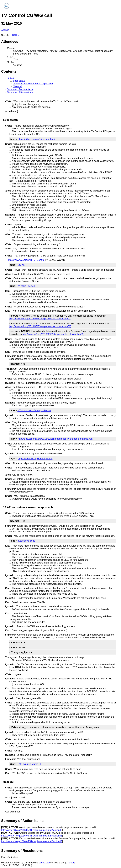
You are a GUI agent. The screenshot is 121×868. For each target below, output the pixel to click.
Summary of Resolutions (20, 92)
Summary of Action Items (20, 89)
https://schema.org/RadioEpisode (35, 459)
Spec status (19, 81)
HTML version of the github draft (34, 411)
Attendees (10, 41)
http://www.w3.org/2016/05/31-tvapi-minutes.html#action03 (32, 841)
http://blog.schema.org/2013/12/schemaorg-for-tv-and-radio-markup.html (56, 439)
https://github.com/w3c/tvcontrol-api (36, 139)
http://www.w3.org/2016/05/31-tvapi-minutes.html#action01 (32, 836)
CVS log (70, 863)
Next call (17, 86)
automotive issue (26, 541)
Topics (10, 78)
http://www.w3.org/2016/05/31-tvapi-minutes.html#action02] (40, 326)
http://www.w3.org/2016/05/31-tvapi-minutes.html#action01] (40, 319)
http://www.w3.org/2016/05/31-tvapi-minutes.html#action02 (32, 830)
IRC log (15, 35)
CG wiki (22, 265)
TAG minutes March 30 (29, 764)
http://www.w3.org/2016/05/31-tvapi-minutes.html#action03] (53, 334)
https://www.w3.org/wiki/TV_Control (26, 260)
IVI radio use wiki (26, 286)
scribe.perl (44, 863)
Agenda (5, 30)
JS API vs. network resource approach (33, 84)
